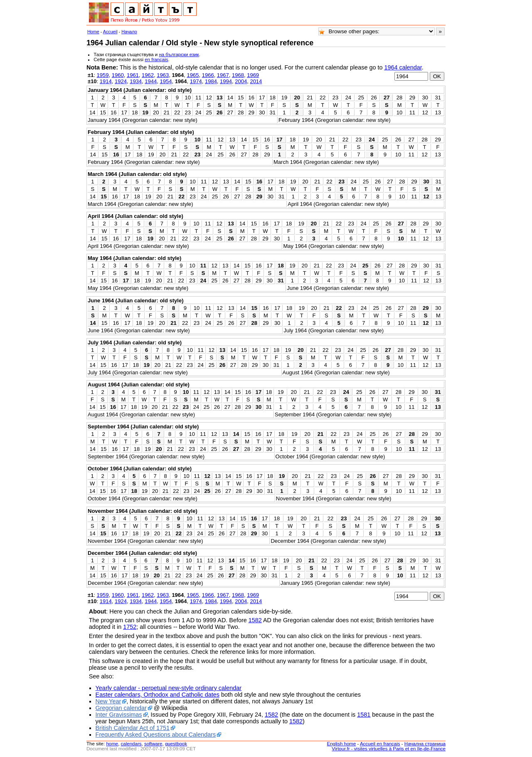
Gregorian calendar (121, 708)
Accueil (110, 32)
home (112, 744)
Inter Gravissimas (119, 715)
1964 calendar (403, 67)
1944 (151, 81)
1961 (133, 75)
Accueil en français (380, 744)
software (153, 744)
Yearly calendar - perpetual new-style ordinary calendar (169, 688)
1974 (196, 81)
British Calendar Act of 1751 (133, 728)
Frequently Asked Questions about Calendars (156, 735)
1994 (226, 81)
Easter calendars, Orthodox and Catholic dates (158, 695)
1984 (211, 81)
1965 (193, 75)
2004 (241, 81)
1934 (136, 81)
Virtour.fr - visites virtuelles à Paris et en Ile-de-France (389, 749)
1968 (238, 75)
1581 (364, 715)
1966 (208, 75)
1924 (121, 81)
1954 (166, 81)
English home (342, 744)
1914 (106, 81)
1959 (103, 75)
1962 (148, 75)
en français (156, 59)
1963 (163, 75)
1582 (255, 620)
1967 (223, 75)
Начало (129, 32)
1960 (118, 75)
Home (93, 32)
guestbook (176, 744)
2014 (256, 81)
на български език (179, 54)
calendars (131, 744)
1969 (253, 75)
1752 (130, 627)
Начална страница (425, 744)
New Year (108, 701)
